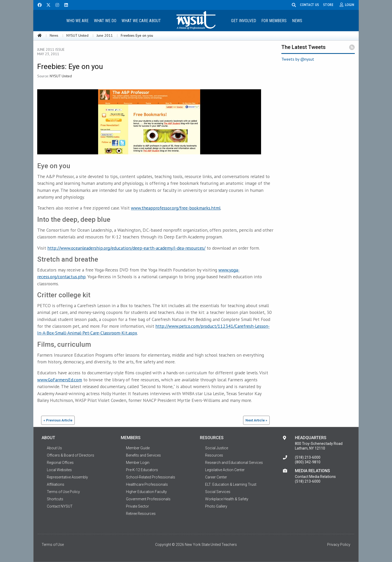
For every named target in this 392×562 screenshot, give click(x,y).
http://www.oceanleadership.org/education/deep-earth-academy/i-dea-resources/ (126, 248)
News (297, 21)
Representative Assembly (67, 477)
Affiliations (56, 484)
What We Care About (141, 21)
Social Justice (217, 448)
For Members (274, 21)
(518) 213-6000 (308, 457)
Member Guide (138, 448)
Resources (214, 455)
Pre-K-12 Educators (142, 470)
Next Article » (256, 420)
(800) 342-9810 (308, 462)
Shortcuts (55, 499)
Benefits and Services (143, 455)
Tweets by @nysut (298, 59)
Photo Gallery (216, 506)
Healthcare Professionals (147, 484)
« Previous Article (58, 420)
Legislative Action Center (225, 470)
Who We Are (77, 21)
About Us (54, 448)
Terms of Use (53, 545)
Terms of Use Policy (63, 492)
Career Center (216, 477)
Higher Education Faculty (146, 492)
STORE (329, 5)
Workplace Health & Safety (227, 499)
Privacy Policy (339, 545)
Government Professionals (148, 499)
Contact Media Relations (315, 477)
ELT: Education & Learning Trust (231, 484)
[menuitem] (77, 20)
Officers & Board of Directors (71, 455)
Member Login (138, 463)
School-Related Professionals (151, 477)
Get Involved (244, 21)
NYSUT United (77, 35)
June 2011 (105, 35)
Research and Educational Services (234, 463)
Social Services (218, 492)
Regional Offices (60, 463)
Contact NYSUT (60, 506)
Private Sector (137, 506)
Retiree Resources (141, 514)
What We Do (105, 21)
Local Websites (59, 470)
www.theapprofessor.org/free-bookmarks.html (176, 208)
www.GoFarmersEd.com (60, 380)
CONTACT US (310, 5)
